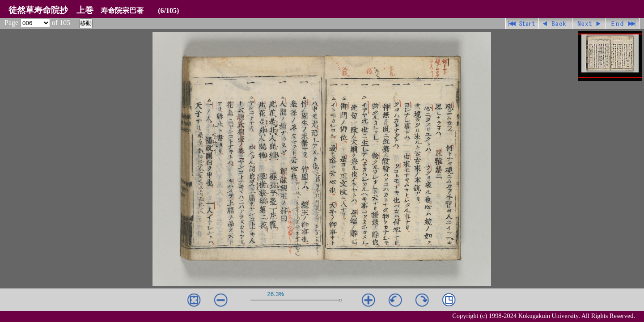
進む (589, 23)
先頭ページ (522, 23)
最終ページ (623, 23)
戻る (556, 23)
